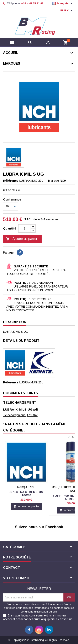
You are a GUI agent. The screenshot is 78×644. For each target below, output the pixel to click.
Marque (54, 181)
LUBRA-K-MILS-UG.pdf (21, 409)
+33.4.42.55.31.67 (32, 3)
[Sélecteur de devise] (67, 11)
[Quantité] (25, 228)
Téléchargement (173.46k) (21, 415)
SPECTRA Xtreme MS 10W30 (26, 494)
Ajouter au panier (22, 239)
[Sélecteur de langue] (63, 4)
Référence (11, 181)
